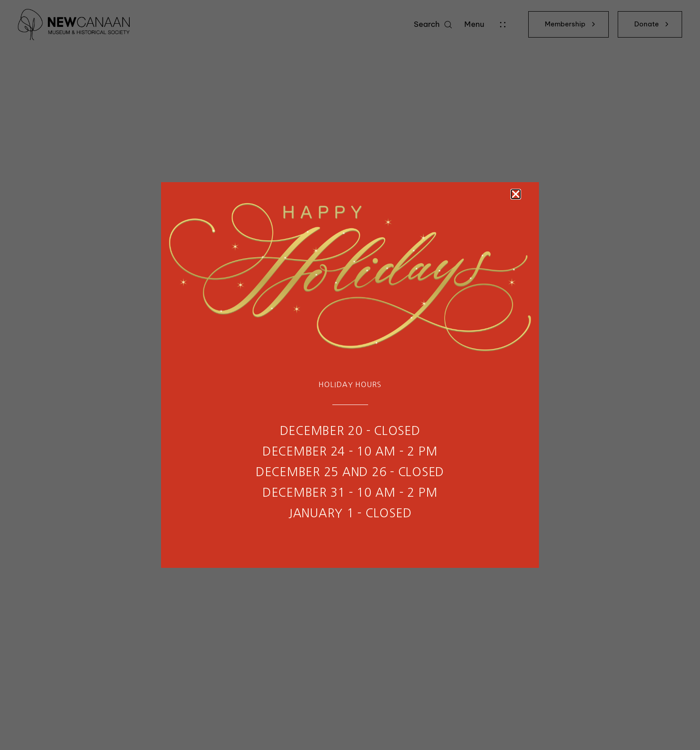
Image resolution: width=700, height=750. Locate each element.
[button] (516, 194)
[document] (350, 375)
